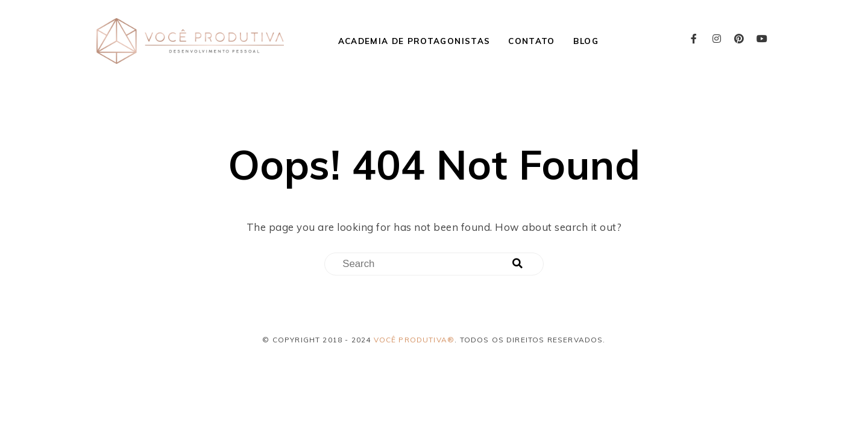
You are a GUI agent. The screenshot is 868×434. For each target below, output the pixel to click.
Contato (531, 41)
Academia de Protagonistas (414, 41)
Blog (586, 41)
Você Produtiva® (414, 340)
